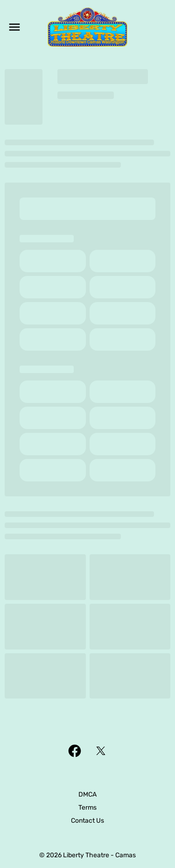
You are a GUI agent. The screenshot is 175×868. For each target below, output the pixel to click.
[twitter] (101, 751)
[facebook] (75, 751)
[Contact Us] (87, 821)
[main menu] (14, 27)
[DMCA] (87, 795)
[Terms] (87, 808)
